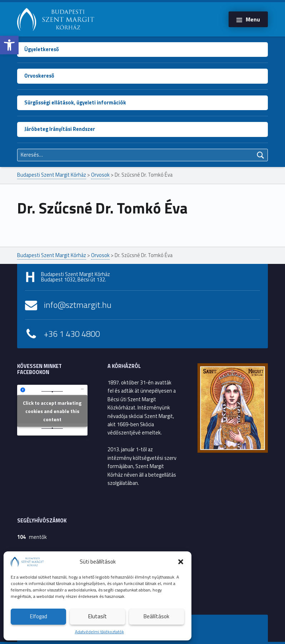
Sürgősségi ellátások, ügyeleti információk (75, 103)
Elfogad (39, 616)
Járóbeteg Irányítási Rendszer (60, 129)
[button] (9, 45)
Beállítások (156, 616)
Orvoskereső (39, 76)
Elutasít (97, 616)
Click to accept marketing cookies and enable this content (52, 411)
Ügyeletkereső (42, 49)
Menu (253, 19)
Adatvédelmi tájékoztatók (99, 632)
